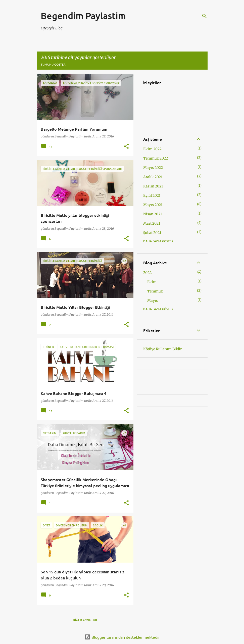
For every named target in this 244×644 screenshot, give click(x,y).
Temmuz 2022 (156, 158)
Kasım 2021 (153, 186)
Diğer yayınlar (85, 620)
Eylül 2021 (152, 195)
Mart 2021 (152, 223)
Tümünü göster (53, 64)
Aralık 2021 (153, 177)
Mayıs (153, 301)
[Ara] (205, 16)
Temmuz (155, 291)
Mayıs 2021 (153, 205)
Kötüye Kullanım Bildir (162, 349)
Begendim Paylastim (83, 16)
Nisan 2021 (153, 214)
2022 (147, 273)
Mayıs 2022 (153, 168)
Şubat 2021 (152, 233)
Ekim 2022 (152, 149)
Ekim (152, 282)
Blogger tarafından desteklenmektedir (122, 637)
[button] (126, 147)
